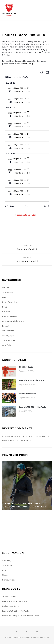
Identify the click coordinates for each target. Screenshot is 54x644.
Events (5, 297)
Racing (5, 326)
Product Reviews (10, 316)
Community (7, 293)
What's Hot (7, 345)
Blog (4, 570)
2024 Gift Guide (26, 367)
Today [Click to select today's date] (27, 206)
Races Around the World (13, 321)
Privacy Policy (8, 580)
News (5, 307)
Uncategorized (9, 340)
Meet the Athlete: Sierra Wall (32, 380)
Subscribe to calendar (26, 215)
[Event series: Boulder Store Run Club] (28, 88)
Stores (5, 575)
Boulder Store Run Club (21, 92)
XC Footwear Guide (28, 394)
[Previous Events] (9, 206)
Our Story (7, 561)
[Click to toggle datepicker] (18, 77)
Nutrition (6, 312)
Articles (6, 288)
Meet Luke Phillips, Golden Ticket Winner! (21, 616)
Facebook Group (26, 64)
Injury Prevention (10, 302)
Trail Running (8, 331)
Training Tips (8, 336)
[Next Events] (46, 206)
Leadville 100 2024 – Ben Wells (33, 407)
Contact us (7, 566)
